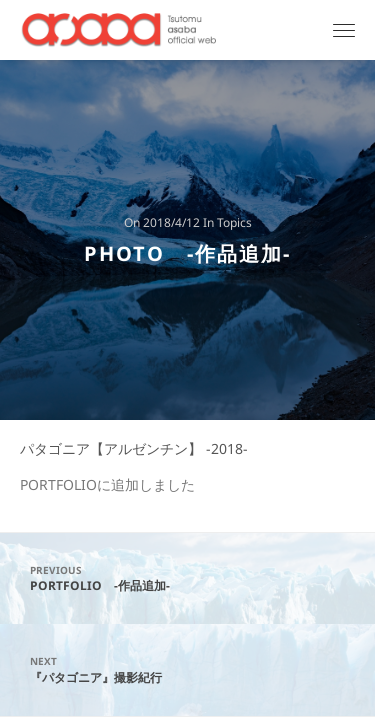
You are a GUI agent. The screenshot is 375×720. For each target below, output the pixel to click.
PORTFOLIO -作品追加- (187, 578)
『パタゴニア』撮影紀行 (187, 669)
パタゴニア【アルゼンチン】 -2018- (134, 449)
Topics (234, 223)
